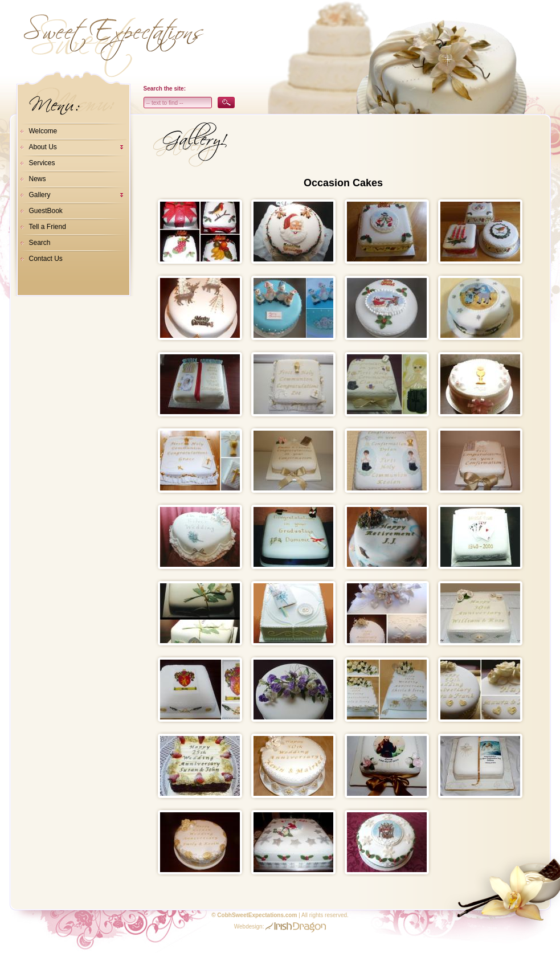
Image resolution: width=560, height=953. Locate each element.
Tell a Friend (48, 227)
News (38, 179)
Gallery (40, 195)
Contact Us (46, 259)
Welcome (43, 131)
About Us (43, 147)
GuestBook (46, 211)
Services (42, 163)
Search (40, 243)
